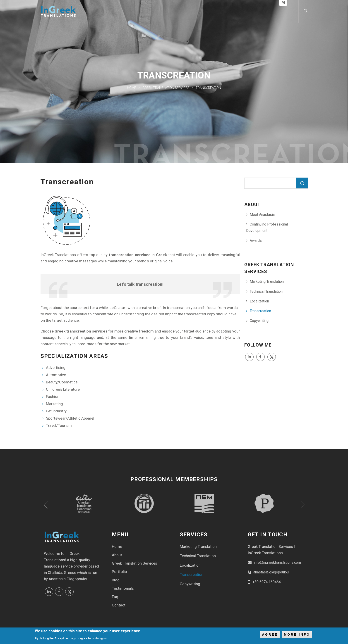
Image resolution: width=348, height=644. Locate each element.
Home (132, 88)
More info (297, 635)
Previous (46, 505)
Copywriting (259, 321)
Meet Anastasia (262, 215)
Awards (256, 241)
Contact (119, 605)
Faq (115, 597)
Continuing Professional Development (267, 227)
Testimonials (123, 588)
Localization (259, 301)
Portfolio (119, 572)
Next (303, 505)
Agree (270, 635)
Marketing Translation (267, 282)
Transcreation (260, 311)
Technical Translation (266, 291)
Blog (116, 580)
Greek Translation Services (166, 88)
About (117, 555)
